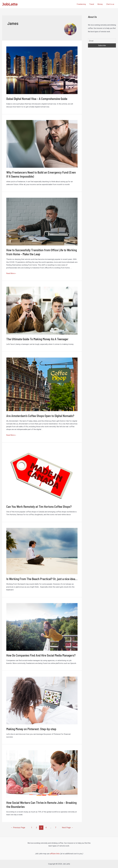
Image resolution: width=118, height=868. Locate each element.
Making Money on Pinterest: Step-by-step (31, 729)
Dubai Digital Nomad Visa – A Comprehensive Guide (37, 99)
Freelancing (81, 4)
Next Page (68, 827)
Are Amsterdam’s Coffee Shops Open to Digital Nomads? (40, 416)
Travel (92, 4)
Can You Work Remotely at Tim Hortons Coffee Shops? (39, 507)
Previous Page (18, 827)
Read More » (11, 273)
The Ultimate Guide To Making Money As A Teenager (37, 339)
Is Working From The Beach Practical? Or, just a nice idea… (42, 579)
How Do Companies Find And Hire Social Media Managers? (41, 655)
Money (100, 4)
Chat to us (110, 4)
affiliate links (55, 854)
